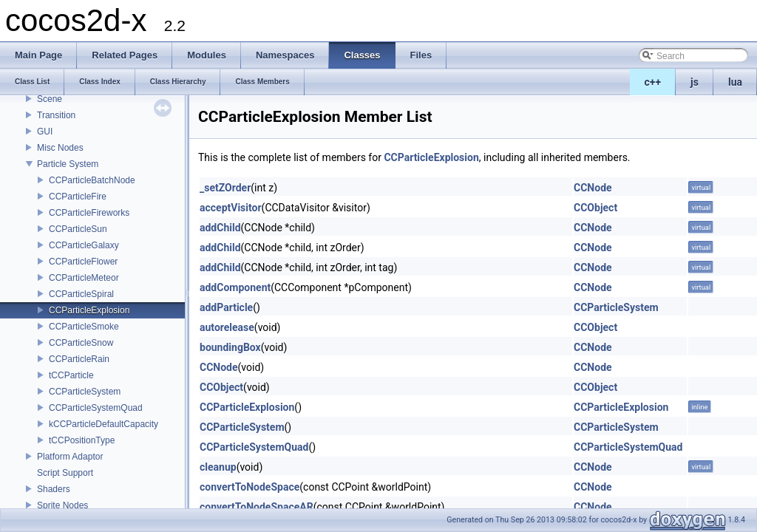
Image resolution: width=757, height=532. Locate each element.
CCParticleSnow (81, 343)
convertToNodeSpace (249, 487)
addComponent (235, 287)
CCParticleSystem (85, 392)
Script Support (65, 473)
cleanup (218, 467)
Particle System (68, 164)
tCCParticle (71, 375)
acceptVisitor (231, 208)
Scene (50, 99)
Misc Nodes (60, 148)
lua (735, 82)
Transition (56, 115)
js (695, 82)
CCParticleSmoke (84, 327)
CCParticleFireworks (89, 213)
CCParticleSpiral (81, 294)
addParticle (226, 307)
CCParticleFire (78, 197)
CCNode (593, 188)
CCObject (595, 208)
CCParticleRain (79, 359)
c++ (653, 82)
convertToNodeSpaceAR (257, 507)
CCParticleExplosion (89, 310)
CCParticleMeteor (84, 278)
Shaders (54, 489)
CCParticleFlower (83, 262)
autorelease (227, 327)
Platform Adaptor (70, 457)
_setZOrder (225, 188)
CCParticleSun (78, 229)
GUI (45, 132)
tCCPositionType (82, 440)
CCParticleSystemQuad (96, 408)
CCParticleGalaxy (84, 245)
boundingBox (230, 347)
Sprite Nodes (62, 505)
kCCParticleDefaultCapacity (103, 424)
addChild (220, 228)
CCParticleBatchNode (92, 180)
